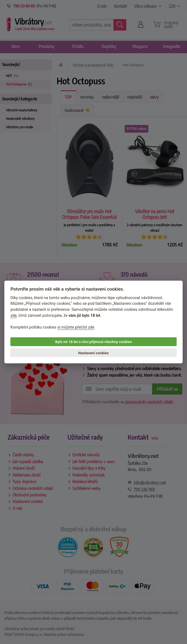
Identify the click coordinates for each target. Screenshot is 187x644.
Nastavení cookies (94, 353)
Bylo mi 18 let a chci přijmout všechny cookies (93, 342)
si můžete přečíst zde (76, 327)
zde (13, 315)
